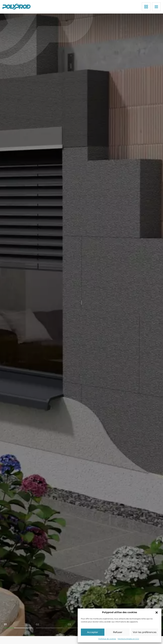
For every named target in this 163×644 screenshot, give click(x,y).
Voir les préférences (145, 632)
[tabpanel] (81, 325)
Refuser (118, 632)
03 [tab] (69, 624)
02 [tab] (37, 624)
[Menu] (156, 7)
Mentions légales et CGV (128, 639)
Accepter (93, 632)
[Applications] (146, 7)
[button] (157, 612)
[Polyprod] (17, 7)
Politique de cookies (107, 639)
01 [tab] (5, 624)
